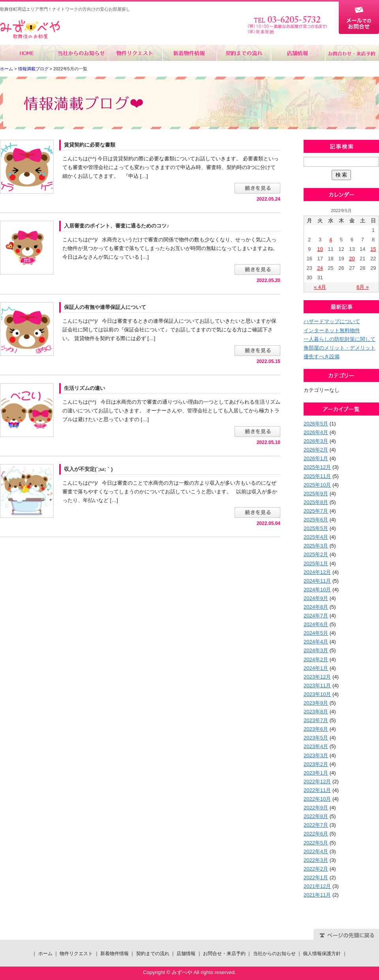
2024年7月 (316, 616)
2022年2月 (316, 869)
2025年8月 (316, 502)
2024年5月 (316, 633)
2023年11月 (317, 686)
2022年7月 (316, 825)
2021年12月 (317, 886)
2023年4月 (316, 746)
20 (352, 259)
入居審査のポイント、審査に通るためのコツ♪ (117, 226)
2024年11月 (317, 581)
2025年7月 (316, 511)
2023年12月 (317, 677)
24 (320, 268)
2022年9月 (316, 808)
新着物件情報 (189, 53)
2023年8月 (316, 712)
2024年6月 (316, 624)
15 (373, 249)
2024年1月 (316, 668)
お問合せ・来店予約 (352, 53)
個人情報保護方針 (322, 954)
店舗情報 (297, 53)
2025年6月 (316, 520)
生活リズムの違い (84, 388)
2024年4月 (316, 642)
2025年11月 (317, 476)
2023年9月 (316, 703)
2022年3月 (316, 860)
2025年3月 (316, 546)
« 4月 (320, 287)
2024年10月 (317, 590)
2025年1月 (316, 563)
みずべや (30, 29)
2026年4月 (316, 432)
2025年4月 (316, 537)
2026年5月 (316, 424)
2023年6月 (316, 729)
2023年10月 (317, 694)
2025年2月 (316, 554)
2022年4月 (316, 851)
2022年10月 (317, 799)
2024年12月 (317, 572)
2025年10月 (317, 485)
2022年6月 (316, 834)
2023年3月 (316, 755)
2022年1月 (316, 877)
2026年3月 (316, 441)
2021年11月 (317, 895)
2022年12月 (317, 782)
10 (320, 249)
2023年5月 (316, 738)
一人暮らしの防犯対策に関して (340, 339)
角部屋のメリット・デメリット (340, 348)
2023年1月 (316, 773)
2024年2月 (316, 659)
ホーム (27, 53)
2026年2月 (316, 450)
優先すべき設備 (322, 356)
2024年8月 (316, 607)
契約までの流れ (243, 53)
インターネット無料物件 (332, 330)
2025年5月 (316, 528)
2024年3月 (316, 650)
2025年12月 (317, 467)
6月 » (363, 287)
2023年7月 (316, 720)
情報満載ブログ (33, 69)
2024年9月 (316, 598)
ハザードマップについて (332, 321)
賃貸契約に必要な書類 (90, 145)
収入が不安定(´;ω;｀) (88, 469)
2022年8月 (316, 816)
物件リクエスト (135, 53)
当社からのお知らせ (81, 53)
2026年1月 (316, 458)
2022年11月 (317, 790)
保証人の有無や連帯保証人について (105, 307)
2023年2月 (316, 764)
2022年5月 (316, 843)
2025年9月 (316, 494)
